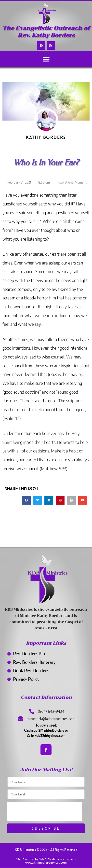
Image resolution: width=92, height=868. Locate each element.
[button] (46, 59)
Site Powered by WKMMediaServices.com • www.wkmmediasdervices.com (46, 861)
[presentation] (45, 811)
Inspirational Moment (72, 182)
